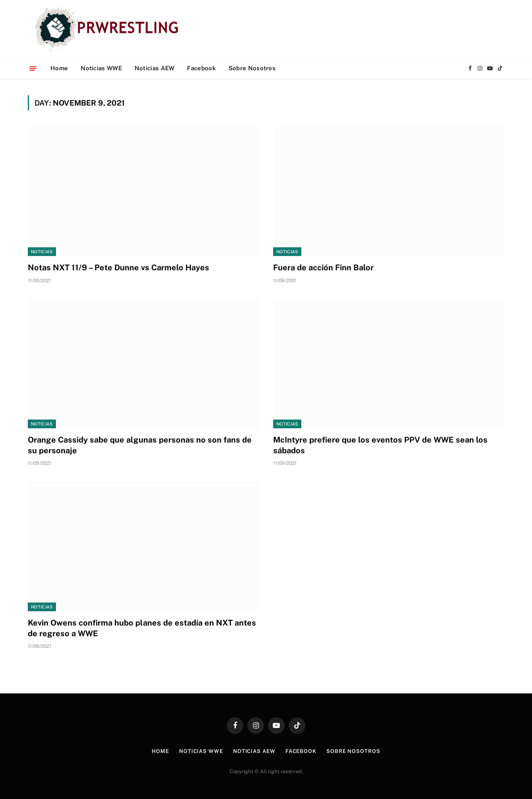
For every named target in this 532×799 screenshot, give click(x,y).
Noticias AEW (155, 68)
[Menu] (33, 68)
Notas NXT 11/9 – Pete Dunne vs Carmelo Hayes (119, 268)
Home (59, 68)
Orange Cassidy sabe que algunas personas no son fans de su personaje (140, 445)
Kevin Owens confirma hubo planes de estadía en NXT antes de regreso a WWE (142, 628)
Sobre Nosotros (252, 68)
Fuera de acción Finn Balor (323, 268)
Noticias (42, 252)
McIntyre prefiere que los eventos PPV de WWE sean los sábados (380, 445)
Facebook (201, 68)
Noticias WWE (101, 68)
